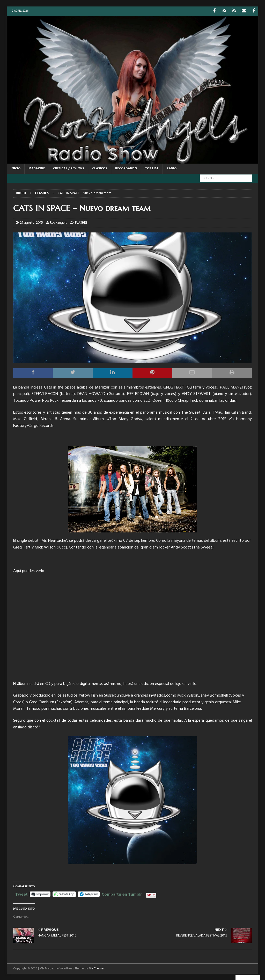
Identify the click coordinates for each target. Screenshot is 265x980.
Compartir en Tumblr (122, 893)
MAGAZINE (37, 168)
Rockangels (58, 222)
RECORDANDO (126, 168)
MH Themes (97, 968)
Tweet (21, 893)
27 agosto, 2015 (31, 222)
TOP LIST (152, 168)
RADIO (172, 168)
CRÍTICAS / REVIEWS (69, 168)
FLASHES (81, 222)
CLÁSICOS (100, 168)
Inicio (16, 168)
